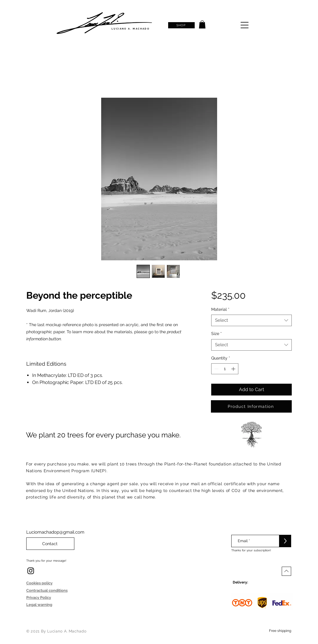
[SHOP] (181, 25)
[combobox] (251, 320)
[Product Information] (251, 406)
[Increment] (234, 369)
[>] (285, 541)
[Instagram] (31, 571)
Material (220, 309)
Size (217, 334)
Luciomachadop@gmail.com (55, 532)
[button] (202, 24)
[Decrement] (216, 369)
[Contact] (50, 544)
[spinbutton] (225, 369)
